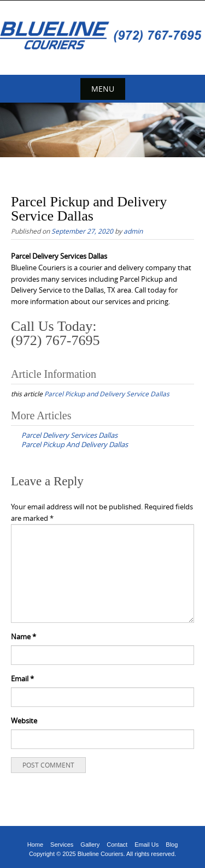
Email (22, 679)
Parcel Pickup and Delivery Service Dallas (107, 394)
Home (35, 845)
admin (133, 231)
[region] (102, 130)
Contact (117, 845)
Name (24, 637)
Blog (172, 845)
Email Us (147, 845)
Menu (103, 89)
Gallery (90, 845)
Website (24, 721)
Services (62, 845)
